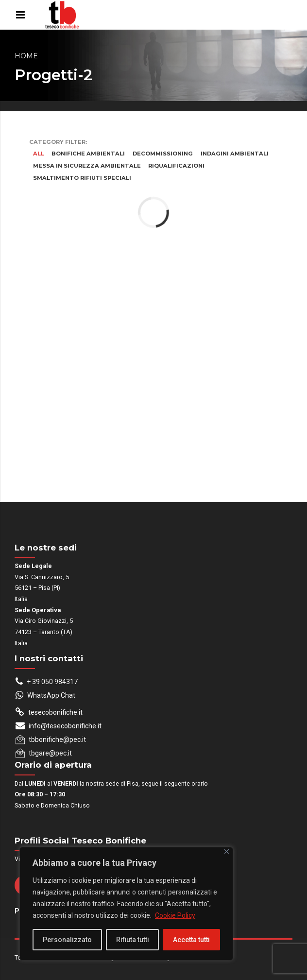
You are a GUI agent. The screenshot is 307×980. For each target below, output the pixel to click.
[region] (126, 904)
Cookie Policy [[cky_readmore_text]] (175, 915)
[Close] (227, 851)
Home (26, 56)
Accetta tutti (191, 940)
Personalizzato (67, 940)
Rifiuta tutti (133, 940)
